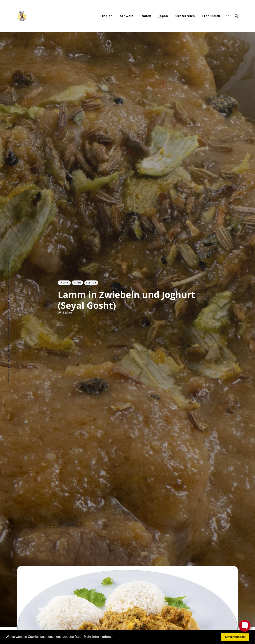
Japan (163, 16)
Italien (146, 16)
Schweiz (127, 16)
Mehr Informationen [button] (99, 637)
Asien (78, 283)
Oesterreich (185, 16)
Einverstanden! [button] (235, 637)
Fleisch (91, 283)
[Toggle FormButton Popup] (245, 626)
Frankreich (211, 16)
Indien (107, 16)
